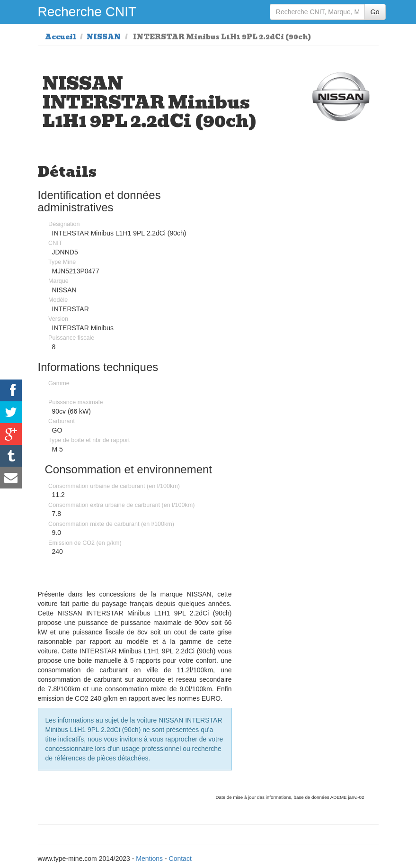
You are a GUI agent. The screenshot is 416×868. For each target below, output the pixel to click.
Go (375, 12)
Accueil (61, 37)
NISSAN (104, 37)
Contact (180, 859)
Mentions (149, 859)
